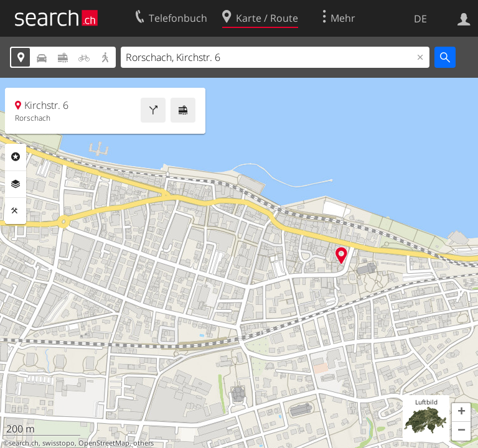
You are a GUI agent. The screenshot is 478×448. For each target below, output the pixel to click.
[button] (461, 413)
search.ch (24, 443)
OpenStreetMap (104, 443)
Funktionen (16, 211)
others (143, 443)
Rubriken (16, 157)
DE (420, 19)
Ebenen (16, 184)
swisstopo (59, 443)
